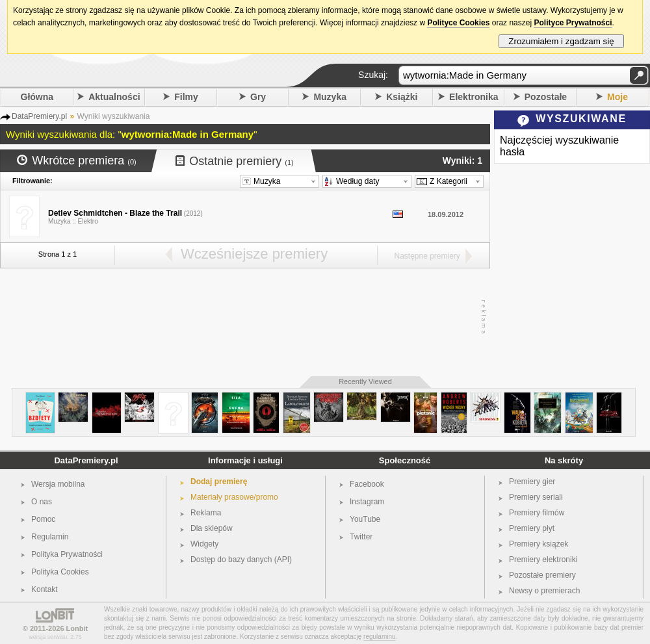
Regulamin (50, 537)
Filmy (186, 97)
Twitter (361, 537)
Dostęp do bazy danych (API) (241, 560)
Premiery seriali (536, 497)
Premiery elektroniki (543, 560)
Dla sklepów (212, 528)
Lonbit (77, 628)
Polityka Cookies (60, 572)
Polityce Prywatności (573, 23)
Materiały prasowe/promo (234, 497)
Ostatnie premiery (235, 161)
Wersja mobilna (58, 484)
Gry (258, 97)
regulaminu (379, 637)
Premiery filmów (537, 513)
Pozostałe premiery (542, 575)
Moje (617, 97)
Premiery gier (532, 482)
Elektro (88, 221)
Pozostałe (546, 97)
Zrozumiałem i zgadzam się (561, 41)
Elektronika (474, 97)
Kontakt (45, 589)
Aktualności (114, 97)
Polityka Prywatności (67, 554)
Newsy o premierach (544, 591)
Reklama (206, 513)
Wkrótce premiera (77, 161)
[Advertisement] (242, 317)
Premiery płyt (532, 528)
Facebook (367, 484)
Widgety (204, 544)
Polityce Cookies (458, 23)
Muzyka (330, 97)
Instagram (367, 502)
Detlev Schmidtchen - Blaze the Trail (115, 213)
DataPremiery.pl (86, 460)
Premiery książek (539, 544)
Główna (37, 97)
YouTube (365, 519)
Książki (402, 97)
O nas (42, 502)
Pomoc (43, 519)
